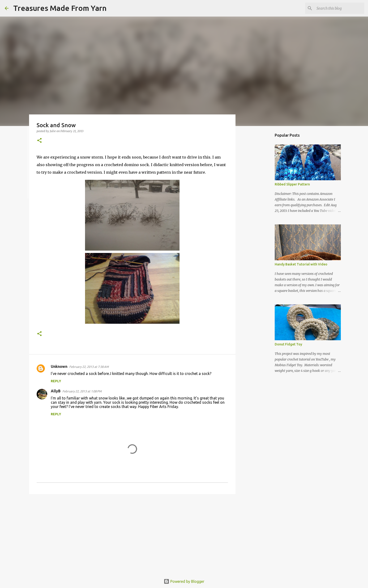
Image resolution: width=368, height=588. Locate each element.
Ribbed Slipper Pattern (292, 184)
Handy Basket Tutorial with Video (301, 264)
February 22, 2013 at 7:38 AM (89, 367)
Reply (56, 381)
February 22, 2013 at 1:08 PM (82, 391)
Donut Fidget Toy (288, 344)
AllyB (56, 391)
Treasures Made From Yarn (60, 8)
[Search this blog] (339, 8)
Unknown (59, 366)
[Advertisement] (132, 534)
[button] (39, 141)
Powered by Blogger (184, 581)
